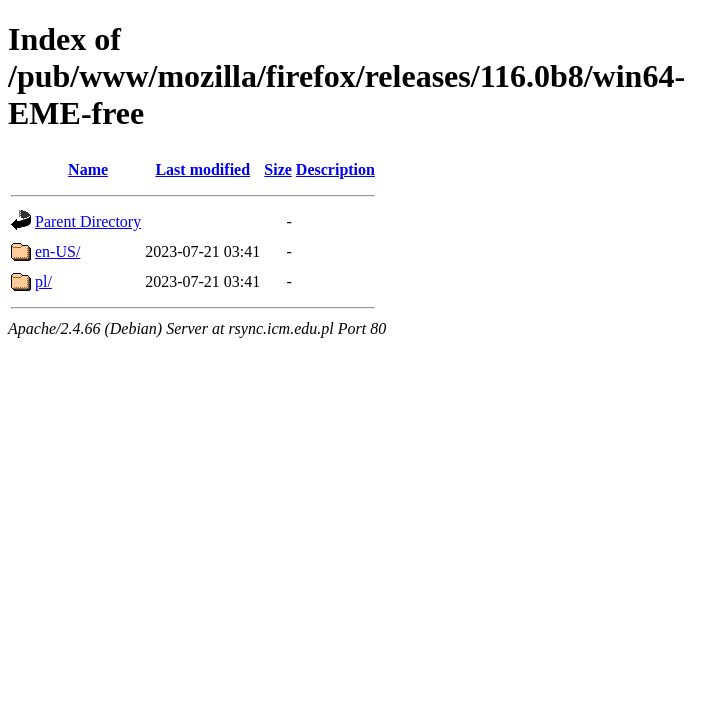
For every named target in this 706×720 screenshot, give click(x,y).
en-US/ (57, 251)
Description (335, 169)
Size (278, 169)
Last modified (202, 169)
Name (88, 169)
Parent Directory (88, 221)
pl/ (43, 281)
